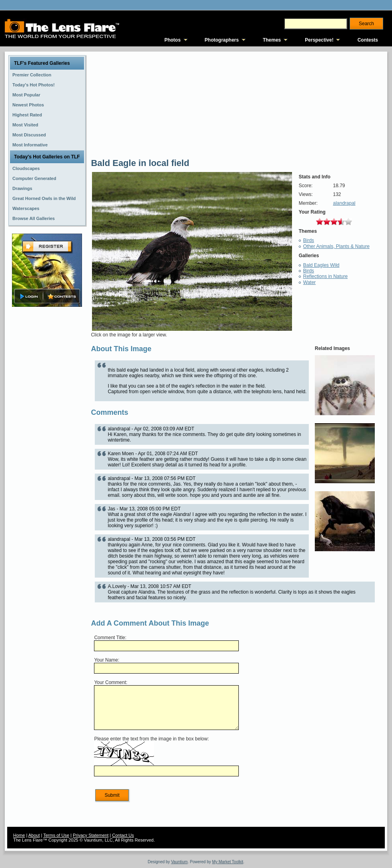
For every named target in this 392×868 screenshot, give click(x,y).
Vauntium (180, 862)
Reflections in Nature (325, 276)
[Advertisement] (47, 435)
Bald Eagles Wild (321, 265)
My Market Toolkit (228, 862)
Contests (368, 40)
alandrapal (344, 203)
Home (19, 835)
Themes (272, 40)
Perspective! (319, 40)
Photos (173, 40)
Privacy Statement (91, 835)
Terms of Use (56, 835)
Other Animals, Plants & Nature (336, 246)
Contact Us (123, 835)
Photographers (222, 40)
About (34, 835)
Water (310, 282)
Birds (309, 240)
